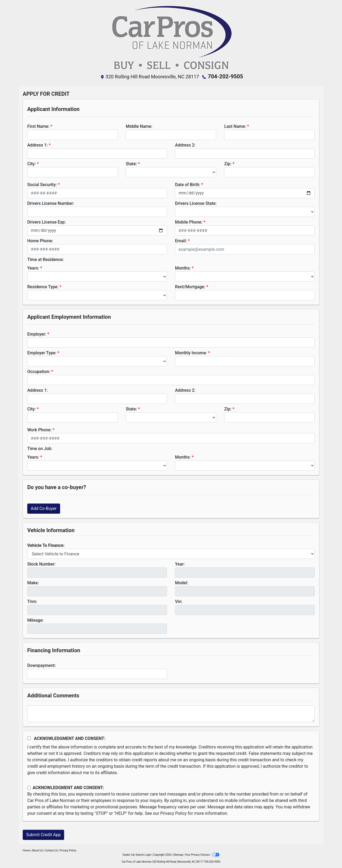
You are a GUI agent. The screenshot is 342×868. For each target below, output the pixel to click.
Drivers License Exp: (46, 222)
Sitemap (178, 854)
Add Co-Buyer (44, 508)
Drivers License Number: (51, 203)
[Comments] (171, 713)
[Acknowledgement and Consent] (29, 738)
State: (131, 164)
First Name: (38, 126)
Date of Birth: (188, 184)
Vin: (179, 601)
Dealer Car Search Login (137, 854)
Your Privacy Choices (202, 854)
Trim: (32, 601)
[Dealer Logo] (171, 38)
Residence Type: (43, 287)
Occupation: (39, 371)
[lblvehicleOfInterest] (171, 554)
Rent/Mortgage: (190, 287)
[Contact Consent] (29, 787)
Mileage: (35, 620)
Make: (33, 583)
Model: (182, 583)
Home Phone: (40, 241)
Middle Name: (139, 126)
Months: (183, 268)
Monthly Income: (191, 353)
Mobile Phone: (189, 222)
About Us (37, 850)
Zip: (228, 164)
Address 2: (185, 145)
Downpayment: (42, 665)
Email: (181, 241)
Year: (180, 564)
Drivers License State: (196, 203)
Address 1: (37, 145)
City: (32, 164)
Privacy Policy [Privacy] (68, 850)
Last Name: (235, 126)
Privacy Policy (174, 813)
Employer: (37, 334)
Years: (33, 268)
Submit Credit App (43, 834)
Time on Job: (40, 448)
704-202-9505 (225, 76)
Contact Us (51, 850)
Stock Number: (41, 564)
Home (26, 850)
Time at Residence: (46, 259)
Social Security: (42, 184)
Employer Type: (42, 353)
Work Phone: (39, 430)
